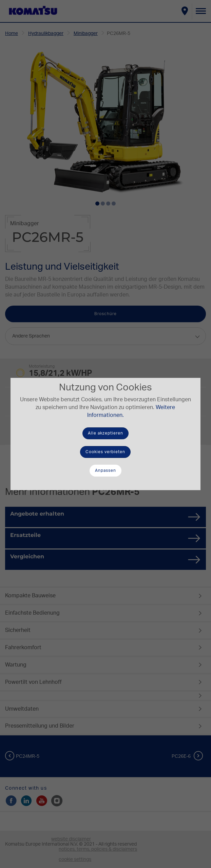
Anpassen (105, 470)
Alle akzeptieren (105, 433)
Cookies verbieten (105, 452)
